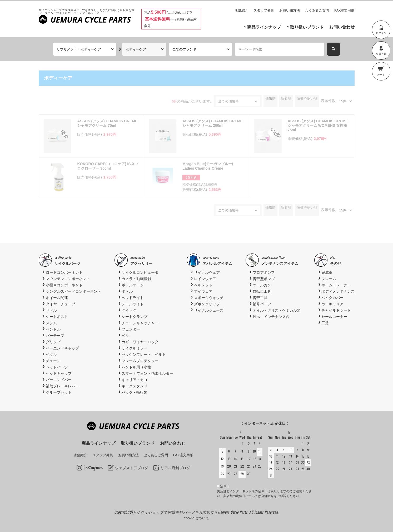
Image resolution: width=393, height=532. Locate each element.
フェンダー (131, 329)
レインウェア (205, 279)
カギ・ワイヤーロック (140, 342)
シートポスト (57, 317)
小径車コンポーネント (64, 285)
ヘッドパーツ (57, 367)
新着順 (286, 98)
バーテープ (55, 336)
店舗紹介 (241, 10)
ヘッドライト (133, 298)
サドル (51, 310)
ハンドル (53, 329)
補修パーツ (262, 304)
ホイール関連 (57, 298)
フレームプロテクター (140, 361)
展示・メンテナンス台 (271, 317)
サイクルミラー (135, 348)
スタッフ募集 (264, 10)
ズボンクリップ (207, 304)
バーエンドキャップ (62, 348)
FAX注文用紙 (344, 10)
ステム (51, 323)
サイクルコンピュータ (140, 272)
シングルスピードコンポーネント (73, 291)
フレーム (329, 279)
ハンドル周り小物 (136, 367)
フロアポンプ (264, 272)
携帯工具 (260, 298)
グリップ (53, 342)
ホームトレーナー (336, 285)
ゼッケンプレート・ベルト (144, 354)
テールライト (133, 304)
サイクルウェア (207, 272)
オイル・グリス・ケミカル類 (277, 310)
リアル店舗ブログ (175, 468)
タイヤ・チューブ (61, 304)
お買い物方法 (290, 10)
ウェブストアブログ (132, 468)
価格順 (270, 98)
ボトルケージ (133, 285)
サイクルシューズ (209, 310)
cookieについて (196, 518)
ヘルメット (203, 285)
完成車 (327, 272)
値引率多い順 (307, 98)
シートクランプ (135, 317)
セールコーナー (334, 317)
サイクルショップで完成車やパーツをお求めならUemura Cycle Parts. (191, 512)
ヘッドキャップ (59, 373)
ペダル (51, 354)
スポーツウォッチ (209, 298)
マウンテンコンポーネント (68, 279)
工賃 (325, 323)
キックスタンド (135, 386)
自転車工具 (262, 291)
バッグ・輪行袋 (135, 392)
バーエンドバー (59, 380)
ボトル (127, 291)
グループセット (59, 392)
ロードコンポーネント (64, 272)
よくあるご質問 (317, 10)
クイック (129, 310)
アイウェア (203, 291)
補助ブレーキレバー (62, 386)
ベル (125, 336)
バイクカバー (332, 298)
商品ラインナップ (264, 27)
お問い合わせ (342, 27)
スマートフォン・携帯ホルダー (147, 373)
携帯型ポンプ (264, 279)
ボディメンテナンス (338, 291)
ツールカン (262, 285)
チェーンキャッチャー (140, 323)
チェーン (53, 361)
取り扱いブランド (307, 27)
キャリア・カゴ (135, 380)
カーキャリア (332, 304)
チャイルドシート (336, 310)
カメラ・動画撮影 (136, 279)
